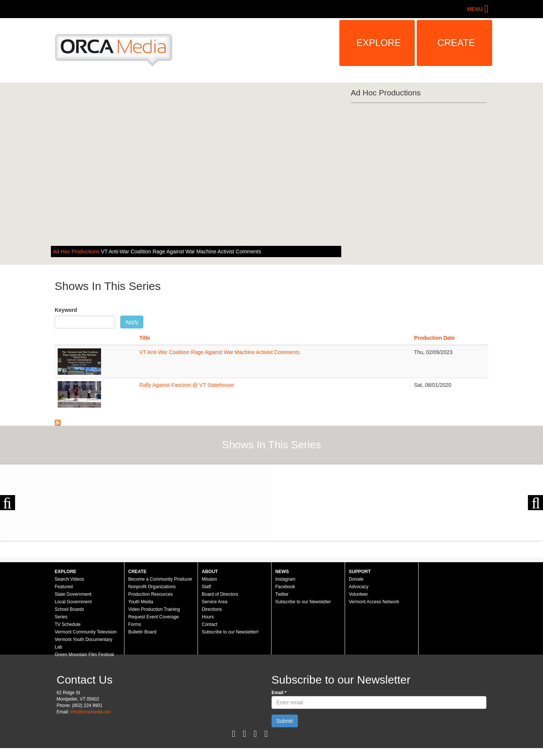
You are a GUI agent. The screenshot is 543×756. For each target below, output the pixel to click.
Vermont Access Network (374, 602)
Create (456, 43)
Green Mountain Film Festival (84, 655)
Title (145, 338)
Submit (285, 721)
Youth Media (141, 602)
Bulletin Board (142, 632)
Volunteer (358, 594)
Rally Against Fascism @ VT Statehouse (186, 385)
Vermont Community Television (86, 632)
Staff (206, 587)
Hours (208, 617)
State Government (73, 594)
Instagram (285, 579)
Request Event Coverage (153, 617)
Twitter (282, 594)
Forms (135, 624)
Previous (8, 503)
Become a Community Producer (160, 579)
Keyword (66, 310)
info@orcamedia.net (90, 712)
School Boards (69, 609)
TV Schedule (68, 624)
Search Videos (69, 579)
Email (279, 693)
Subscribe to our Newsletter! (230, 632)
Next (535, 503)
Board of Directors (220, 594)
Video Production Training (154, 609)
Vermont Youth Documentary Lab (84, 643)
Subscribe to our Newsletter (303, 602)
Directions (212, 609)
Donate (356, 579)
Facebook (285, 587)
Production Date (434, 338)
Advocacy (359, 587)
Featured (64, 587)
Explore (379, 43)
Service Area (215, 602)
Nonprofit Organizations (152, 587)
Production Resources (150, 594)
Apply (132, 322)
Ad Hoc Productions (77, 251)
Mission (209, 579)
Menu (475, 9)
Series (61, 617)
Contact (209, 624)
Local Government (73, 602)
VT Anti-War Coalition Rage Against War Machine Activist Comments (181, 251)
